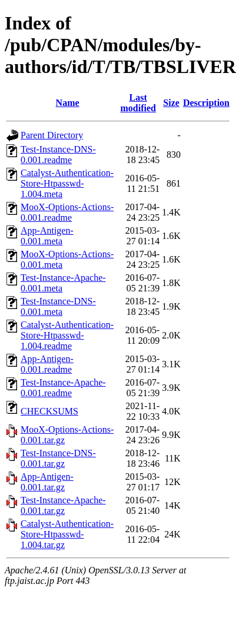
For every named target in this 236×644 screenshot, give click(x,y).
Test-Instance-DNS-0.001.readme (58, 155)
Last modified (138, 103)
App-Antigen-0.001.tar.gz (47, 482)
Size (171, 103)
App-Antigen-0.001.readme (47, 364)
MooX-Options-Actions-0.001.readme (67, 212)
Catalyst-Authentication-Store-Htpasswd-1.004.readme (67, 335)
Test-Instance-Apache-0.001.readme (63, 388)
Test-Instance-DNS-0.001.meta (58, 306)
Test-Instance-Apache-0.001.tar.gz (63, 505)
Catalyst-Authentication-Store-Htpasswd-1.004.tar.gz (67, 534)
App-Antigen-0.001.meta (47, 236)
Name (68, 103)
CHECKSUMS (49, 411)
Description (206, 103)
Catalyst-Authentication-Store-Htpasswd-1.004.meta (67, 183)
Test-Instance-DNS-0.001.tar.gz (58, 458)
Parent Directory (52, 135)
